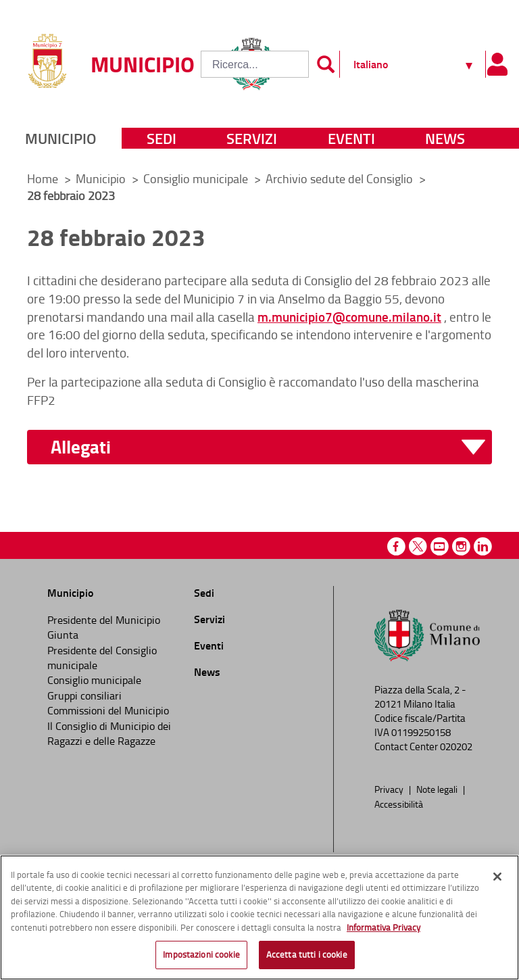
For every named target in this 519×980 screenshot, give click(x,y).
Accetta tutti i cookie (307, 954)
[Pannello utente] (497, 64)
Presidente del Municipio (104, 620)
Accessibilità (399, 804)
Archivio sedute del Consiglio (341, 178)
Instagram (461, 546)
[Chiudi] (497, 877)
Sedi (162, 138)
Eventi (351, 138)
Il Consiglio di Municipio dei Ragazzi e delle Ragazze (109, 733)
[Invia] (326, 64)
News (445, 138)
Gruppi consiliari (84, 695)
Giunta (63, 635)
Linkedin (483, 546)
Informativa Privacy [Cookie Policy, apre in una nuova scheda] (384, 927)
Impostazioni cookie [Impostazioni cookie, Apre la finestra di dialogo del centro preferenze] (201, 954)
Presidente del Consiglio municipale (102, 658)
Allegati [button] (81, 447)
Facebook (396, 546)
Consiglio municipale (197, 178)
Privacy (390, 789)
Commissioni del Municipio (108, 710)
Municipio (60, 138)
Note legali (438, 789)
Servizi (252, 138)
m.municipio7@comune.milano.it (349, 317)
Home (43, 178)
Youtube (440, 546)
